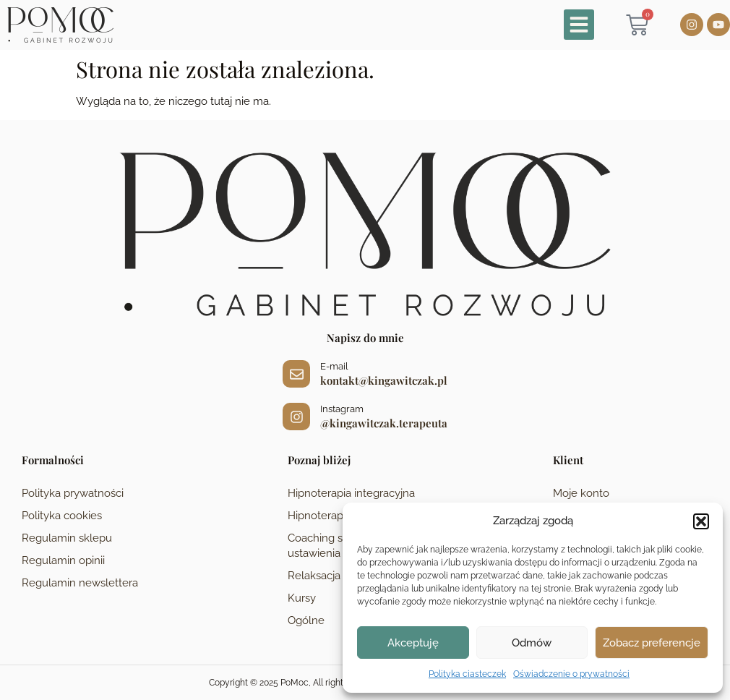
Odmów (532, 643)
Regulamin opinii (63, 560)
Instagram (342, 409)
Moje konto (581, 493)
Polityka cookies (62, 516)
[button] (701, 521)
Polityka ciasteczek (467, 674)
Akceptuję (413, 643)
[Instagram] (296, 417)
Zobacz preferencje (652, 643)
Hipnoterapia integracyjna (351, 493)
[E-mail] (296, 374)
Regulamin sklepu (67, 538)
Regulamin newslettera (80, 583)
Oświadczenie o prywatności (571, 674)
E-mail (334, 366)
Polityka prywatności (73, 493)
